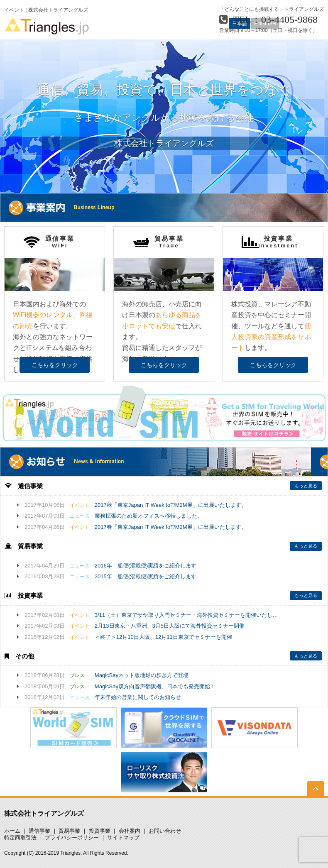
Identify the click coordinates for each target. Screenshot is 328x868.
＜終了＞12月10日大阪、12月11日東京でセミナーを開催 (163, 637)
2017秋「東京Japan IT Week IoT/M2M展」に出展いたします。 (171, 505)
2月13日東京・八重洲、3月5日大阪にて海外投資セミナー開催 (170, 626)
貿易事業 (69, 831)
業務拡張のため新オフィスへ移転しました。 (149, 516)
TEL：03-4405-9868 (275, 20)
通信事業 (39, 831)
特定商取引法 (20, 837)
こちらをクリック (55, 365)
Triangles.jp (47, 26)
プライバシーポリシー (72, 837)
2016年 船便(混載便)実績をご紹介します (146, 566)
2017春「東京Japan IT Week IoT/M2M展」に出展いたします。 (171, 527)
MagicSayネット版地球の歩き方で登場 (142, 675)
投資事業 (100, 831)
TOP (316, 796)
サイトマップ (123, 837)
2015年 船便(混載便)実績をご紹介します (146, 576)
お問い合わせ (165, 831)
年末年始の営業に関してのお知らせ (138, 697)
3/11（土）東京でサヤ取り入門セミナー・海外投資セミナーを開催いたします (189, 615)
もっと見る (306, 486)
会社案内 (130, 831)
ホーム (12, 831)
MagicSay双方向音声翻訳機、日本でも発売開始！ (155, 686)
